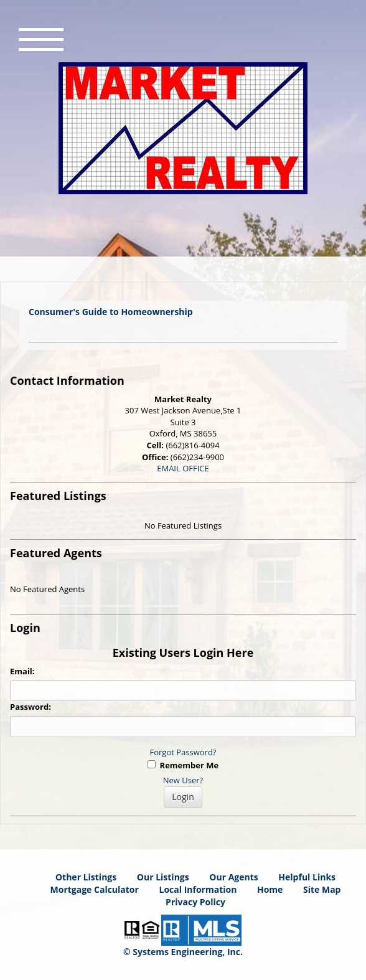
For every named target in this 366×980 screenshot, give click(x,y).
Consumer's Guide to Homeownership (111, 312)
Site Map (322, 889)
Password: (30, 707)
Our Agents (233, 877)
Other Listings (86, 877)
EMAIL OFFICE (183, 468)
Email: (22, 671)
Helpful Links (307, 877)
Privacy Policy (195, 902)
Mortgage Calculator (95, 889)
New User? (183, 780)
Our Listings (163, 877)
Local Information (198, 889)
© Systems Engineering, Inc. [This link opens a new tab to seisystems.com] (183, 952)
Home (270, 889)
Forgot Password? (183, 752)
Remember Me (183, 765)
